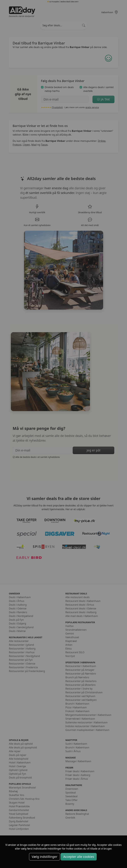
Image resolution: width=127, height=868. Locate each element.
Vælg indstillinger (45, 857)
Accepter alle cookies (79, 857)
